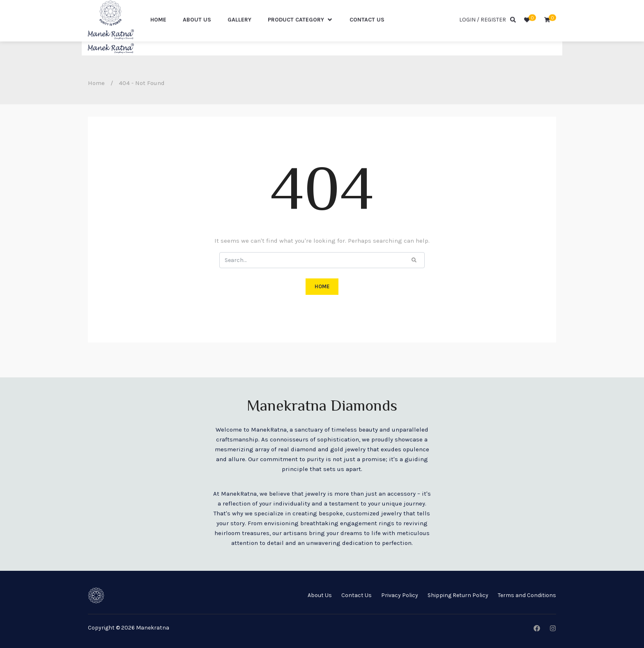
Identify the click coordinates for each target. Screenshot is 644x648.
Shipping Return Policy (458, 595)
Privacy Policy (400, 595)
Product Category (300, 33)
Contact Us (356, 595)
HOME (322, 286)
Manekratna (153, 628)
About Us (197, 33)
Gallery (239, 33)
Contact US (367, 33)
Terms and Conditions (527, 595)
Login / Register (483, 33)
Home (158, 33)
